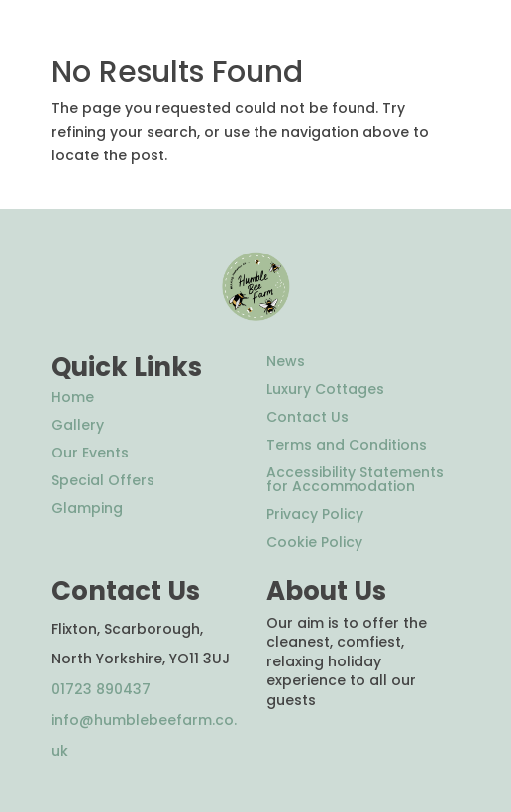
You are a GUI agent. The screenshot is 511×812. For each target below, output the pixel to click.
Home (73, 397)
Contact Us (307, 417)
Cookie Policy (314, 542)
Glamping (87, 508)
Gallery (78, 425)
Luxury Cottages (325, 389)
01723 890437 (101, 689)
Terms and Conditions (347, 445)
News (286, 361)
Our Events (90, 453)
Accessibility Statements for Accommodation (355, 479)
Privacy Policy (315, 514)
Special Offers (103, 480)
